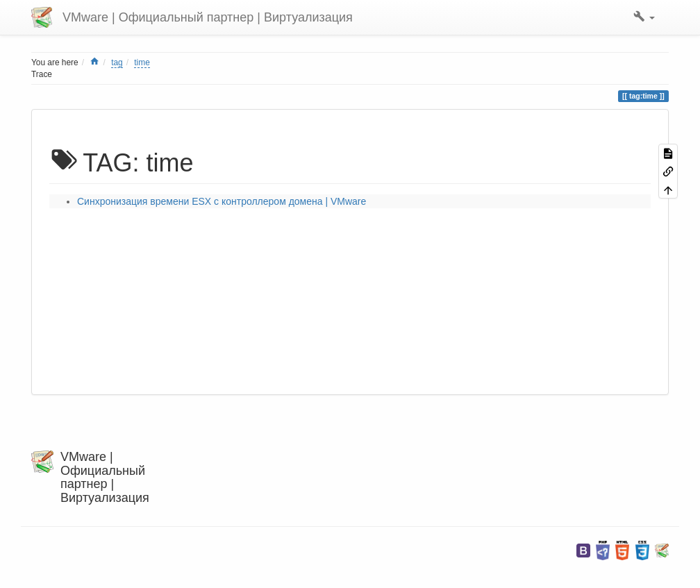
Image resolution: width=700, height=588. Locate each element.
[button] (644, 17)
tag (117, 62)
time (142, 62)
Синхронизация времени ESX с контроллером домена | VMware (222, 201)
